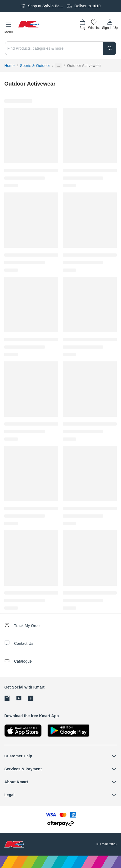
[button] (9, 27)
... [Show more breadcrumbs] (58, 66)
